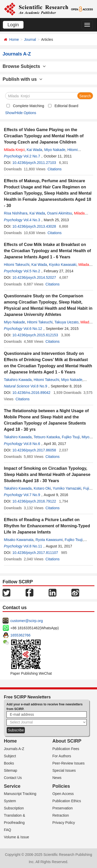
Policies (61, 786)
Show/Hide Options (21, 113)
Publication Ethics (67, 801)
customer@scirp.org (27, 621)
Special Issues (64, 770)
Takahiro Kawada (18, 380)
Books (9, 763)
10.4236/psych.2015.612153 (35, 335)
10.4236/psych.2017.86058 (34, 450)
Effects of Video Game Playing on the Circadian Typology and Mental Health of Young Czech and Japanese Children (44, 136)
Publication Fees (66, 749)
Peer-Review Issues (69, 763)
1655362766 (20, 635)
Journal (30, 39)
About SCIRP (67, 741)
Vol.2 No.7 (32, 156)
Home (14, 39)
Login (13, 25)
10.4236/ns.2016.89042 (31, 393)
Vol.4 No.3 (32, 220)
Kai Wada (34, 150)
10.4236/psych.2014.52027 (34, 277)
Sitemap (10, 770)
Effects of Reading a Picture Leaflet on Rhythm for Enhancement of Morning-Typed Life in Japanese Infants (47, 526)
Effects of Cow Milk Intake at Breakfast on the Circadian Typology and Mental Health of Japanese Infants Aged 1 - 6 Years (47, 251)
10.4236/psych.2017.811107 (35, 553)
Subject (10, 756)
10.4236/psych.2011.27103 (34, 163)
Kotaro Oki (42, 488)
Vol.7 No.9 (32, 495)
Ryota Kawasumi (49, 540)
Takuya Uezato (67, 322)
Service (12, 786)
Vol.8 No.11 (33, 546)
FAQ (8, 830)
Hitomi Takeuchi (17, 265)
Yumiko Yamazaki (67, 488)
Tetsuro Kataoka (47, 437)
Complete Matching (29, 106)
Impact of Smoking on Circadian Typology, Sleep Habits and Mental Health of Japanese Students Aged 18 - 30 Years (47, 475)
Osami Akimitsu (59, 213)
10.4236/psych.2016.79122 (34, 501)
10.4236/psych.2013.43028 (34, 226)
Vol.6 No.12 (33, 329)
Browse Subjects (24, 66)
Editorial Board (66, 106)
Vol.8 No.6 (32, 444)
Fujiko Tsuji (71, 437)
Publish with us (23, 79)
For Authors (62, 756)
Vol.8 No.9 (39, 386)
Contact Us (13, 778)
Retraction (61, 815)
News (57, 778)
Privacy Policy (64, 823)
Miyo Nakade (55, 150)
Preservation (63, 808)
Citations (55, 169)
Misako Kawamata (19, 540)
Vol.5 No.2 (32, 271)
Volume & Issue (16, 837)
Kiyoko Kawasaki (63, 265)
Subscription (14, 808)
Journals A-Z (14, 749)
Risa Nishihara (16, 213)
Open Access (63, 794)
